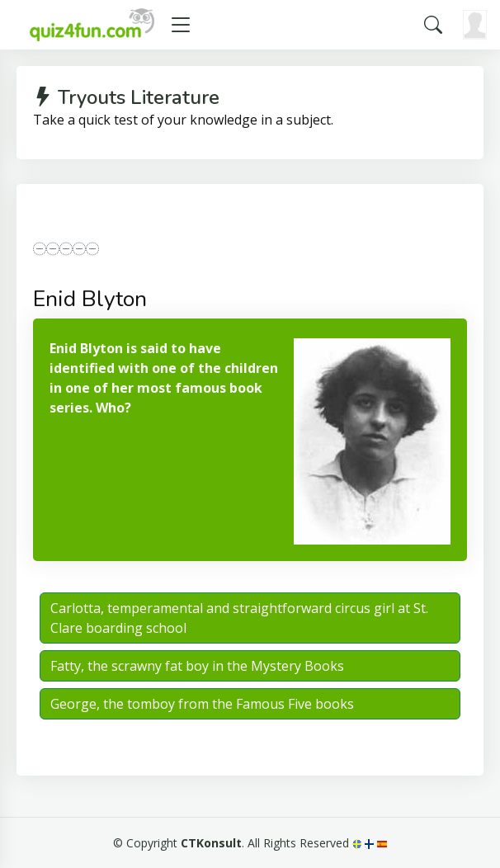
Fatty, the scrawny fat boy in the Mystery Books (197, 666)
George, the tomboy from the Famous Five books (202, 704)
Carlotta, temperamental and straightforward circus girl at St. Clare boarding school (239, 618)
